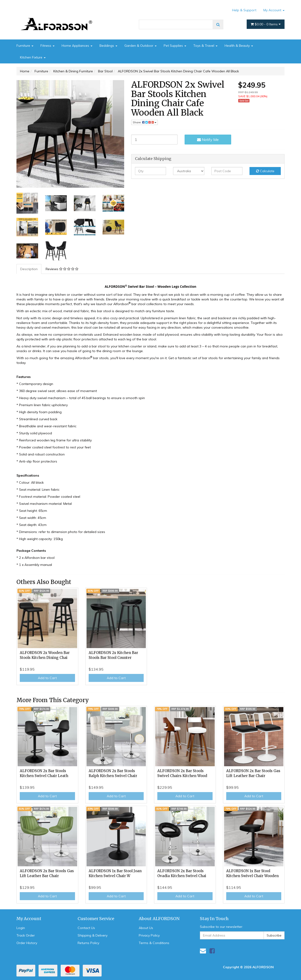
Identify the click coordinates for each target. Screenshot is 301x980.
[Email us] (203, 951)
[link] (212, 951)
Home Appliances (77, 46)
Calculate (265, 171)
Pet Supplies (175, 46)
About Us (146, 928)
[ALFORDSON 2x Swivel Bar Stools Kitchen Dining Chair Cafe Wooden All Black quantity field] (154, 140)
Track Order (26, 935)
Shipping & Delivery (93, 935)
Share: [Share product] (145, 122)
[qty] (151, 171)
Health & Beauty (239, 46)
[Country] (189, 171)
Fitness (48, 46)
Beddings (108, 46)
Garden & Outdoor (141, 46)
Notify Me (208, 140)
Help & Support (244, 10)
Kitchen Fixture (33, 57)
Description (29, 269)
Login (21, 928)
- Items (266, 24)
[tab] (29, 269)
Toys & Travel (205, 46)
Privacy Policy (149, 935)
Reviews (62, 269)
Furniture (25, 46)
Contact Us (86, 928)
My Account (274, 10)
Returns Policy (88, 943)
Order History (27, 943)
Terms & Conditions (154, 943)
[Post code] (227, 171)
